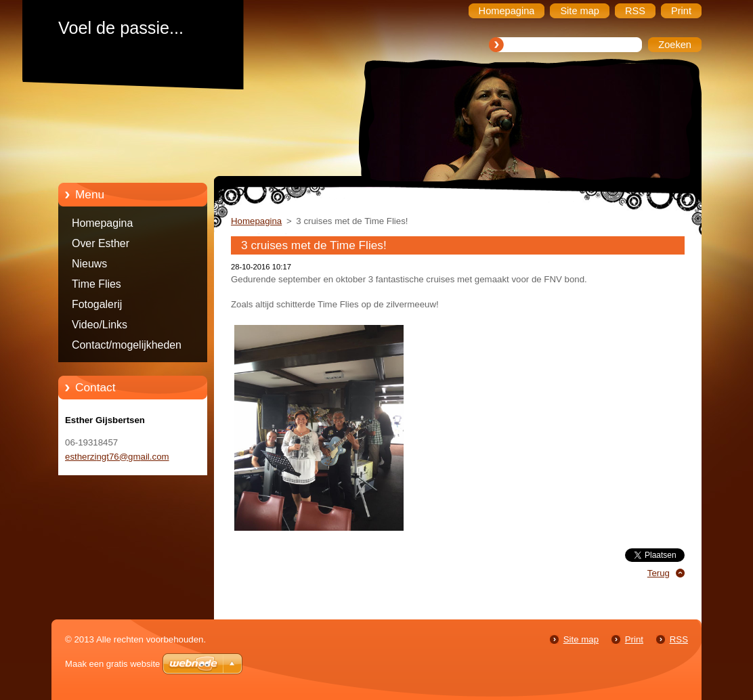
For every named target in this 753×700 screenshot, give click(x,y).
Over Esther (101, 243)
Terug (659, 573)
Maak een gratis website (112, 664)
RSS (679, 639)
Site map (581, 639)
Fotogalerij (97, 304)
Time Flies (96, 284)
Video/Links (100, 325)
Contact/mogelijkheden (127, 345)
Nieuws (89, 264)
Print (634, 639)
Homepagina (102, 223)
